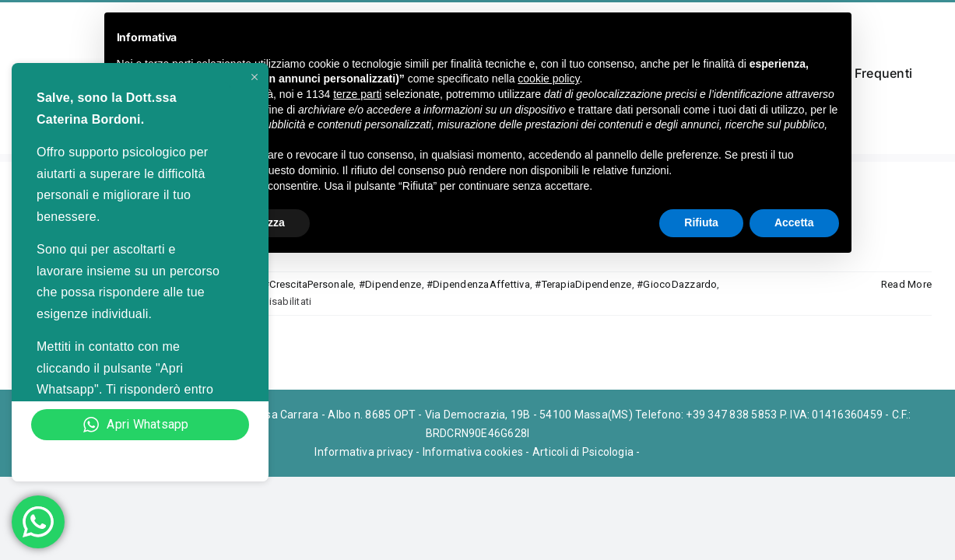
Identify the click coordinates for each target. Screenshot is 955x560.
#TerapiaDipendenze (583, 284)
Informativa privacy (364, 452)
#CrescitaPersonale (308, 284)
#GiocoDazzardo (677, 284)
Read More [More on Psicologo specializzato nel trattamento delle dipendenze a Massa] (906, 284)
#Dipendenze (390, 284)
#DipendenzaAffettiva (478, 284)
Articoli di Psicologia (583, 452)
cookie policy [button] (548, 79)
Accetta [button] (794, 222)
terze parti (357, 94)
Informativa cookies (473, 452)
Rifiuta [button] (701, 222)
